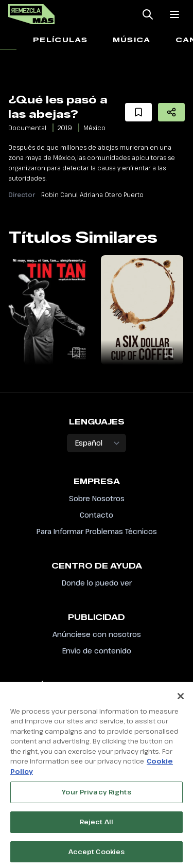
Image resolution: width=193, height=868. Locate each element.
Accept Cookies (97, 855)
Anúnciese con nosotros (97, 634)
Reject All (97, 825)
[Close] (181, 699)
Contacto (97, 515)
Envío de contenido (97, 651)
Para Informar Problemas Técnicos (97, 531)
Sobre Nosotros (97, 498)
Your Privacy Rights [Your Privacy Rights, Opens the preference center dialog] (96, 795)
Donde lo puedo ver (97, 583)
